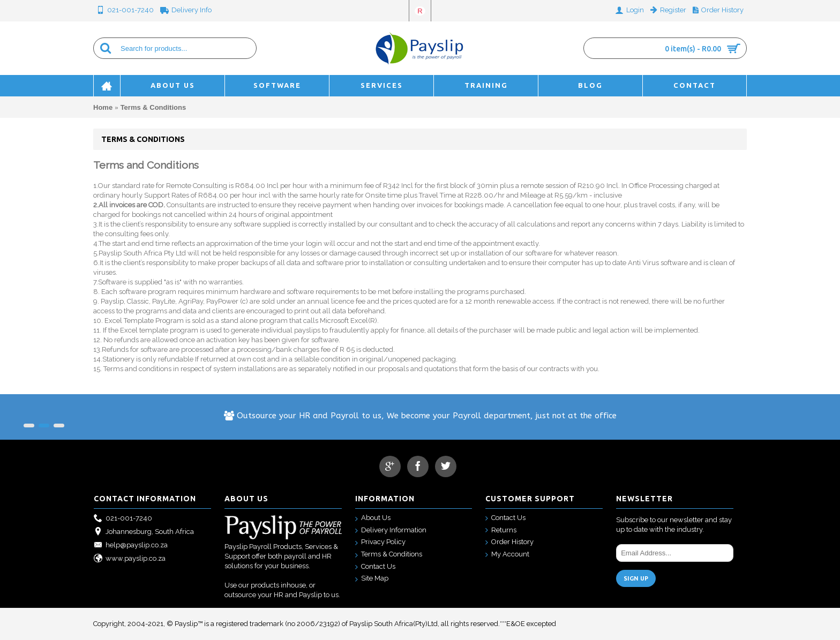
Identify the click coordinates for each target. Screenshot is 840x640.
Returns (501, 530)
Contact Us (375, 567)
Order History (509, 542)
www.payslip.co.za (130, 559)
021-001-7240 (123, 519)
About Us (373, 518)
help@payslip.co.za (131, 545)
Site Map (372, 579)
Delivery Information (391, 530)
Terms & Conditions (153, 107)
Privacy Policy (380, 542)
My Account (507, 555)
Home (103, 107)
